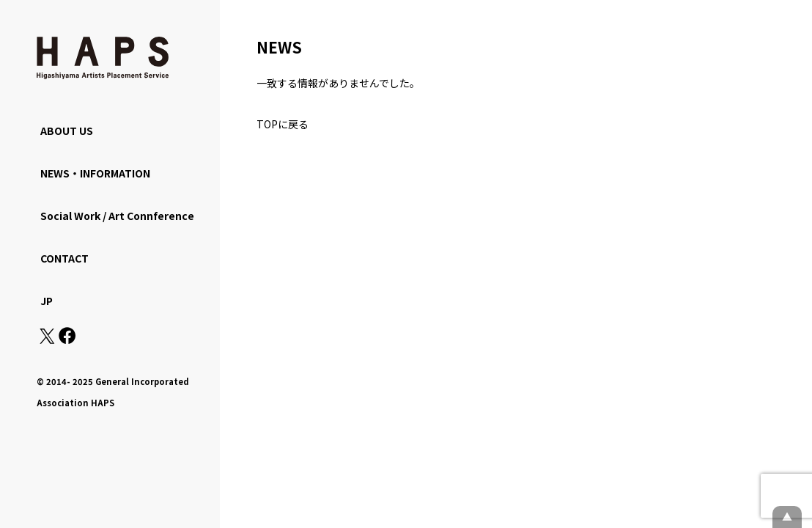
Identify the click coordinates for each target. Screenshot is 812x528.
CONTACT (64, 258)
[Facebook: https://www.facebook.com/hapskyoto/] (66, 340)
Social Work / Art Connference (117, 216)
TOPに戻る (283, 124)
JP (47, 301)
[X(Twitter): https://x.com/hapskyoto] (47, 340)
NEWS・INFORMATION (95, 173)
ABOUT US (67, 131)
